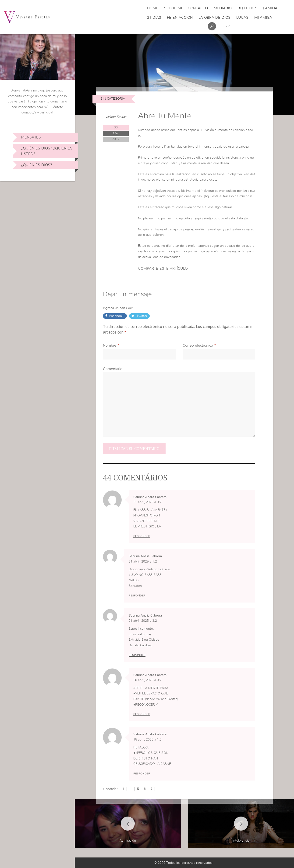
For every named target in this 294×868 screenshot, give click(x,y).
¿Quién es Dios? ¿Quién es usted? (47, 151)
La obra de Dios (214, 18)
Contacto (198, 8)
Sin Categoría (113, 99)
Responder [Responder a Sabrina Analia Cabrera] (142, 536)
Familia (270, 8)
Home (153, 8)
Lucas (242, 18)
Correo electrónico (198, 345)
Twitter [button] (142, 316)
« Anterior (110, 789)
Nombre (110, 345)
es (226, 26)
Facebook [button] (116, 316)
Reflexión (247, 8)
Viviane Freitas (116, 117)
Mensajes (31, 137)
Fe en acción (180, 18)
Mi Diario (223, 8)
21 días (154, 18)
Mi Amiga (263, 18)
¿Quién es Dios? (37, 165)
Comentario (113, 369)
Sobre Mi (173, 8)
